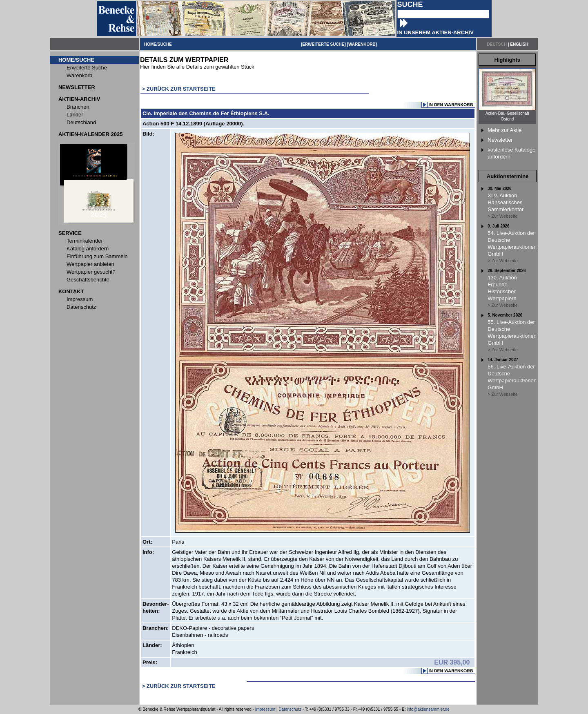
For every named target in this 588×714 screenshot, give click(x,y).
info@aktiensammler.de (428, 709)
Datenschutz (290, 709)
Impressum (265, 709)
